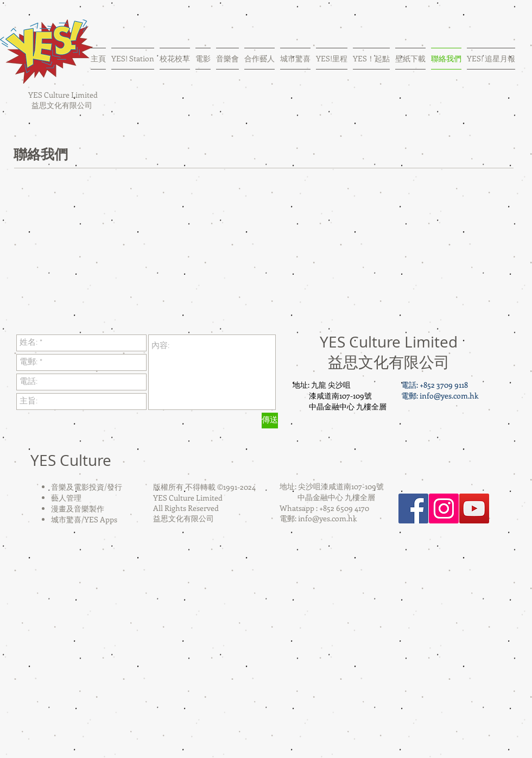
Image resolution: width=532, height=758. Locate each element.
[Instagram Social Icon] (444, 509)
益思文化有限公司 (62, 105)
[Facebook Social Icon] (413, 509)
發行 (115, 487)
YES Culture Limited (62, 95)
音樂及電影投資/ (79, 487)
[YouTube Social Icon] (474, 509)
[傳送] (270, 421)
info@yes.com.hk (449, 396)
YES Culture (71, 460)
